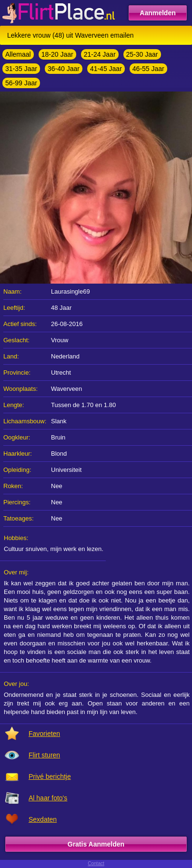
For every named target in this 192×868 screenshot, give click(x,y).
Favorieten (44, 734)
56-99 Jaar (21, 83)
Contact (96, 863)
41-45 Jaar (106, 69)
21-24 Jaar (100, 54)
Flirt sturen (44, 755)
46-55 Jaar (148, 69)
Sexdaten (43, 819)
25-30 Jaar (142, 54)
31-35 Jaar (21, 69)
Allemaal (18, 54)
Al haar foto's (48, 798)
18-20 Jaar (57, 54)
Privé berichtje (50, 776)
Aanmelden (157, 13)
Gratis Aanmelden (96, 844)
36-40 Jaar (64, 69)
